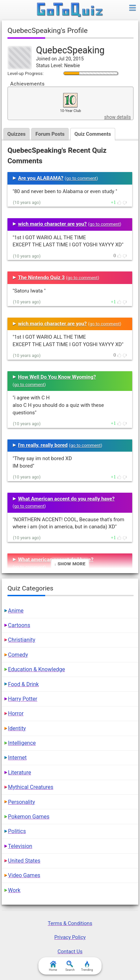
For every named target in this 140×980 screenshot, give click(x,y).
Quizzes (17, 134)
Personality (22, 802)
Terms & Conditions (70, 923)
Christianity (22, 640)
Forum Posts (50, 134)
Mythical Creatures (31, 787)
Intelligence (22, 743)
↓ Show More (70, 563)
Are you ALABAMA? (41, 178)
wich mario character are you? (52, 224)
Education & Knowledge (37, 669)
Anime (16, 611)
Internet (17, 758)
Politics (17, 831)
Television (20, 846)
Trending (87, 966)
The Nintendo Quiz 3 (41, 278)
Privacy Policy (70, 937)
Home (53, 966)
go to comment (81, 178)
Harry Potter (23, 699)
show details (117, 117)
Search (70, 966)
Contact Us (70, 951)
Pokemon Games (29, 817)
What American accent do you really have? (66, 499)
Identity (17, 728)
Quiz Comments (93, 134)
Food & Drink (24, 684)
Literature (20, 772)
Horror (16, 713)
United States (24, 861)
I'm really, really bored (43, 445)
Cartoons (19, 625)
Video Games (24, 875)
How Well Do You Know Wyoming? (57, 377)
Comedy (18, 655)
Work (14, 890)
